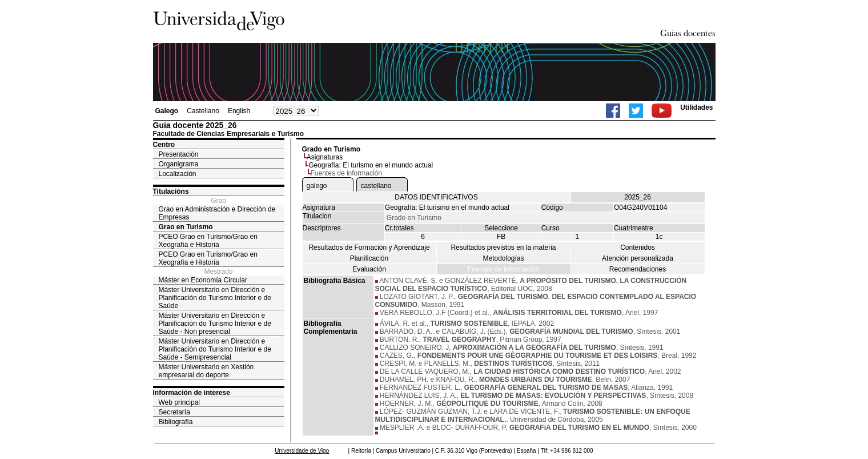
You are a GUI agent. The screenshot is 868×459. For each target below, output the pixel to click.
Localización (178, 174)
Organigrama (179, 164)
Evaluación (369, 269)
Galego (167, 111)
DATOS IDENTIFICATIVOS (436, 197)
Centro (164, 145)
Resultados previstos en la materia (503, 248)
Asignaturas (325, 157)
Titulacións (171, 191)
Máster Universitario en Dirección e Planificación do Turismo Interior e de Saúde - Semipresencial (215, 349)
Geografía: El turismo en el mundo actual (371, 165)
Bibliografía (176, 422)
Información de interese (192, 393)
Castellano (203, 111)
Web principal (179, 402)
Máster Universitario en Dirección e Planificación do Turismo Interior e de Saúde (215, 298)
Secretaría (174, 412)
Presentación (179, 154)
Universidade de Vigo (302, 451)
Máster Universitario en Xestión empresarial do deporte (206, 371)
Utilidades (696, 107)
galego (317, 186)
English (239, 111)
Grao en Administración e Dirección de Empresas (217, 213)
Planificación (369, 258)
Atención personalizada (638, 258)
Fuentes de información (503, 269)
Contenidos (638, 248)
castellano (376, 186)
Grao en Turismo (186, 227)
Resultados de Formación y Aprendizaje (369, 248)
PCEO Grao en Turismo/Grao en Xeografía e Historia (208, 241)
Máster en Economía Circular (203, 280)
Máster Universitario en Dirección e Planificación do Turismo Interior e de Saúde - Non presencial (215, 324)
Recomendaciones (638, 269)
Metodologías (503, 258)
